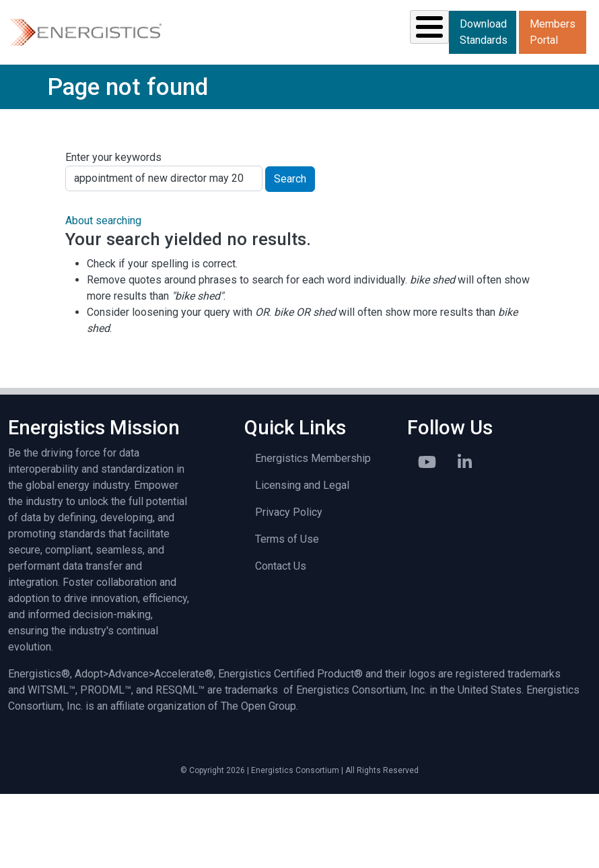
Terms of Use (287, 614)
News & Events (329, 86)
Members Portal (563, 107)
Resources (239, 86)
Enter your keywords (113, 233)
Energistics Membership (313, 533)
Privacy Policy (289, 587)
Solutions (46, 86)
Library (405, 86)
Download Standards (564, 64)
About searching (103, 296)
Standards (141, 86)
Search (290, 254)
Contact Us (281, 641)
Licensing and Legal (302, 560)
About (482, 86)
